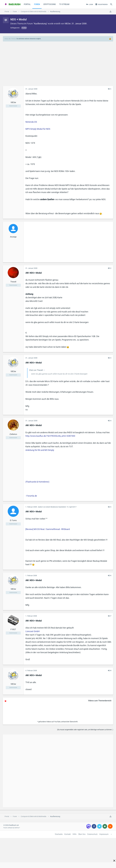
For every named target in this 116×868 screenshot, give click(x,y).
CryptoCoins (50, 4)
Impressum (104, 834)
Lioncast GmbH (33, 631)
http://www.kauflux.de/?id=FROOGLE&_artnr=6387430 (50, 436)
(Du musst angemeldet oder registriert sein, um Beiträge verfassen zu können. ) (85, 730)
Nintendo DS (31, 122)
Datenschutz (92, 834)
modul (24, 28)
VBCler (68, 24)
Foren (37, 4)
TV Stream (64, 4)
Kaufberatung (40, 24)
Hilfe (74, 834)
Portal (27, 4)
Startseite (59, 834)
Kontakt (68, 834)
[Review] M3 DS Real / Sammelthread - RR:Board (48, 529)
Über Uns (82, 834)
